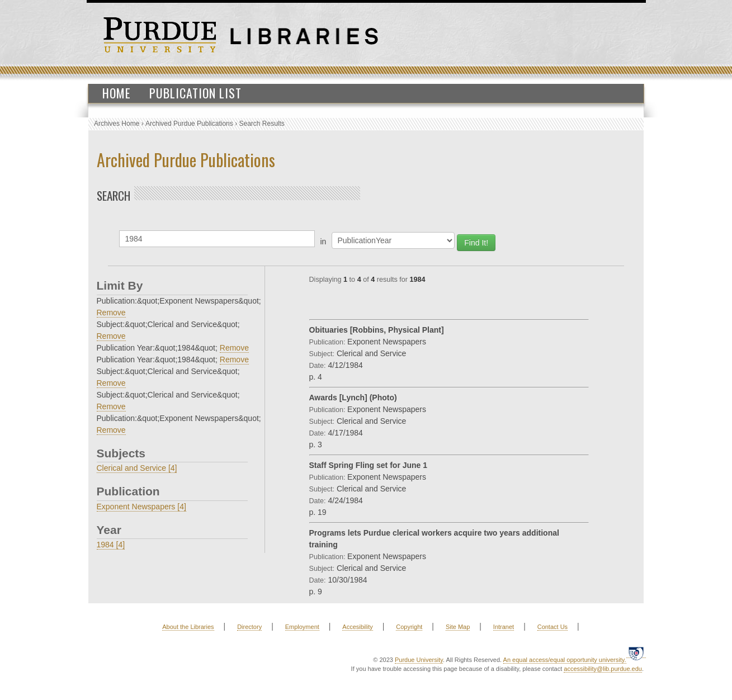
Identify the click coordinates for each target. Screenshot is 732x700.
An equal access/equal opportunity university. (565, 660)
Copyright (409, 627)
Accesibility (357, 627)
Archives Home (117, 124)
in (324, 242)
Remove (111, 313)
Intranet (504, 627)
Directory (249, 627)
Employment (302, 627)
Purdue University (419, 660)
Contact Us (552, 627)
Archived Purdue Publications (189, 124)
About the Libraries (188, 627)
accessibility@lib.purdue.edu (603, 669)
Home (117, 93)
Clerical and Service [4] (137, 468)
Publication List (195, 93)
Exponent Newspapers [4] (141, 507)
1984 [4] (111, 545)
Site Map (458, 627)
